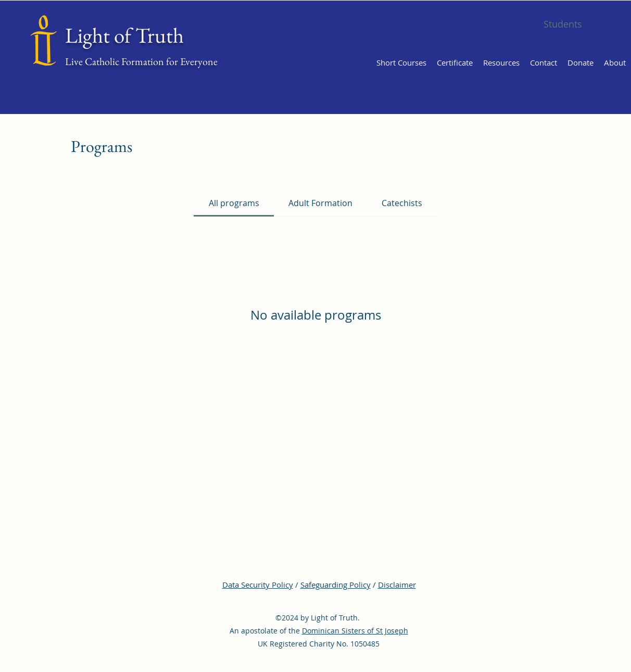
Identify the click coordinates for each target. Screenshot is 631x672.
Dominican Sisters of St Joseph (355, 631)
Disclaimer (397, 585)
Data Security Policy (258, 585)
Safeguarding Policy (336, 585)
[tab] (234, 203)
